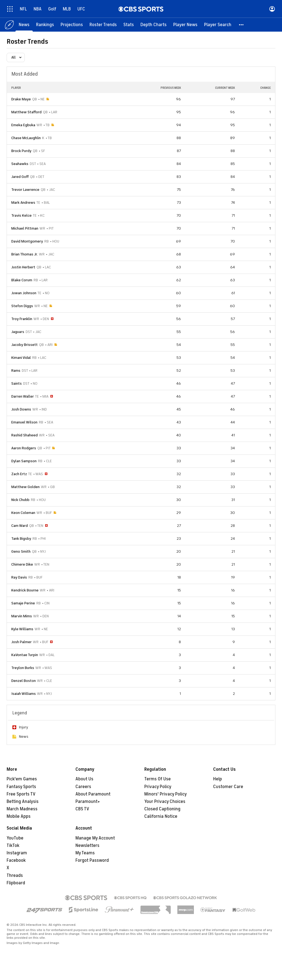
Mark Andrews (23, 203)
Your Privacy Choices (165, 802)
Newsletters (87, 846)
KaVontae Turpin (25, 655)
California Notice (161, 816)
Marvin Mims (22, 616)
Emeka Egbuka (23, 125)
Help (218, 779)
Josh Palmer (21, 642)
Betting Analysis (23, 802)
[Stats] (129, 25)
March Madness (22, 809)
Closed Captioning (162, 809)
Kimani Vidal (21, 358)
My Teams (85, 853)
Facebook (16, 860)
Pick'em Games (22, 779)
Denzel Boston (24, 681)
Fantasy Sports (21, 787)
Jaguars (18, 332)
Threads (15, 876)
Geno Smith (21, 551)
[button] (242, 25)
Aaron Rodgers (24, 448)
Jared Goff (20, 177)
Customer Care (228, 787)
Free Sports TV (21, 794)
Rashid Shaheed (25, 435)
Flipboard (16, 883)
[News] (24, 25)
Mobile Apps (19, 816)
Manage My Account (95, 838)
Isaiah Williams (24, 694)
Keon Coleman (23, 513)
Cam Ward (20, 526)
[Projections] (72, 25)
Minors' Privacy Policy (166, 794)
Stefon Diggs (22, 306)
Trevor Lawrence (25, 190)
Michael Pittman (25, 228)
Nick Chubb (20, 500)
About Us (84, 779)
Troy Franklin (22, 319)
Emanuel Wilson (24, 422)
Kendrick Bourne (25, 590)
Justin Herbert (23, 267)
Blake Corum (22, 280)
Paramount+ (88, 802)
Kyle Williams (22, 629)
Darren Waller (23, 396)
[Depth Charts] (154, 25)
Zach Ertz (19, 474)
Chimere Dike (22, 564)
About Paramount (93, 794)
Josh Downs (21, 409)
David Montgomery (27, 241)
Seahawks (20, 164)
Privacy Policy (158, 787)
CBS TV (82, 809)
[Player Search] (218, 25)
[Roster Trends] (103, 25)
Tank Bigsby (21, 539)
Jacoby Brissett (25, 345)
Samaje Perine (23, 603)
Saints (17, 383)
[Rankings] (45, 25)
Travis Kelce (21, 215)
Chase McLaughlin (26, 138)
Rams (16, 371)
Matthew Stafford (26, 112)
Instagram (17, 853)
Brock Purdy (21, 151)
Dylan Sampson (24, 461)
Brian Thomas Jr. (25, 254)
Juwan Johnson (24, 293)
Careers (83, 787)
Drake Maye (21, 99)
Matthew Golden (25, 487)
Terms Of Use (158, 779)
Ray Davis (19, 577)
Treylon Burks (23, 668)
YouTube (15, 838)
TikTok (13, 846)
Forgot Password (92, 860)
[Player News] (185, 25)
